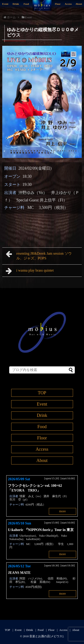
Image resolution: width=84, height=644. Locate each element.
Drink (16, 4)
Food (26, 4)
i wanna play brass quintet (32, 271)
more (62, 511)
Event (5, 4)
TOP (42, 393)
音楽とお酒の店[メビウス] (46, 636)
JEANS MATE (19, 573)
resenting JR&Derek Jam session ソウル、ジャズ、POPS (39, 255)
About (79, 4)
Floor (58, 4)
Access (68, 4)
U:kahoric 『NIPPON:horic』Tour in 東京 (41, 530)
